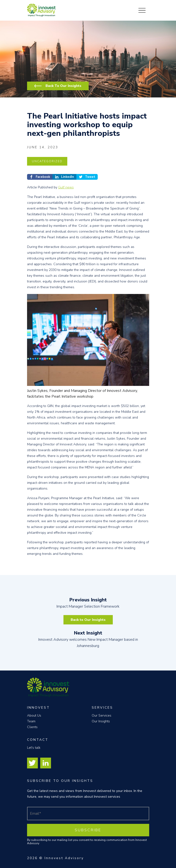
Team (31, 721)
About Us (34, 715)
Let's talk (34, 748)
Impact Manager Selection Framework (88, 603)
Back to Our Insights (88, 620)
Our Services (102, 715)
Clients (32, 727)
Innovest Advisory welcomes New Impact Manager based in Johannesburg (88, 639)
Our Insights (101, 721)
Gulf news (66, 187)
